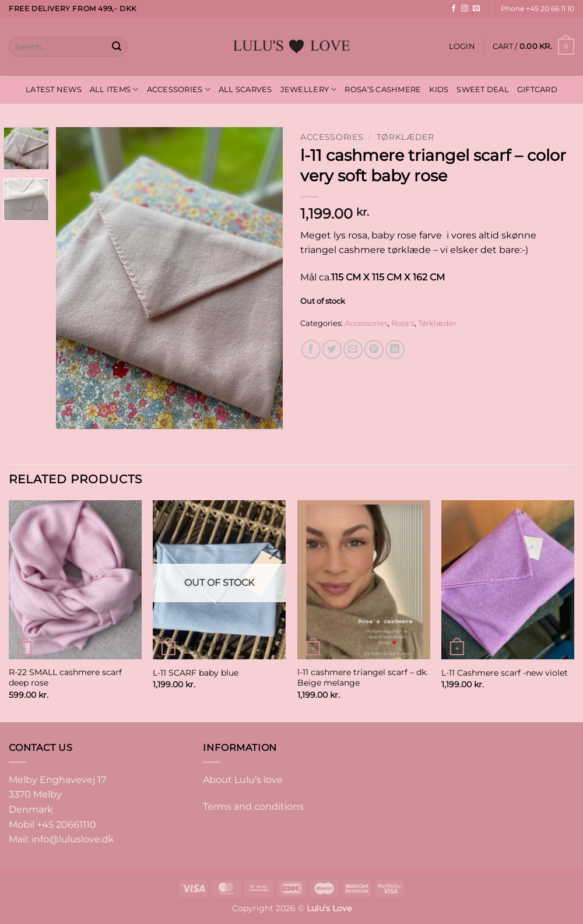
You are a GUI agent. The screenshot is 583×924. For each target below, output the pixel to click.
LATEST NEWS (54, 89)
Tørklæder (405, 137)
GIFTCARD (537, 89)
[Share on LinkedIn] (395, 349)
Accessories (332, 137)
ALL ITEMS (114, 89)
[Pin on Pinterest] (374, 349)
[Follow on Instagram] (465, 9)
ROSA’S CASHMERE (383, 89)
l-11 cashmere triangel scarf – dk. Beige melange (363, 677)
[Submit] (117, 47)
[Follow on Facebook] (454, 9)
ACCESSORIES (179, 89)
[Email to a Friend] (353, 349)
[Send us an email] (476, 9)
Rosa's (403, 323)
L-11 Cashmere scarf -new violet (505, 673)
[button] (462, 47)
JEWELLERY (309, 89)
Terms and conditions (253, 807)
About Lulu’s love (243, 780)
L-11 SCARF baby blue (196, 673)
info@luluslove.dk (73, 839)
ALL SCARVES (245, 89)
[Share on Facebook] (311, 349)
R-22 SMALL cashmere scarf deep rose (65, 677)
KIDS (439, 89)
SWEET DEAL (483, 89)
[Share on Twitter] (332, 349)
